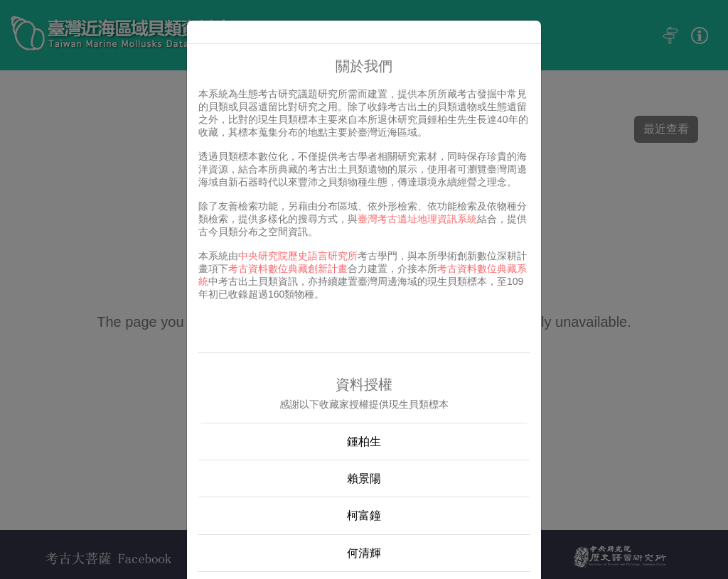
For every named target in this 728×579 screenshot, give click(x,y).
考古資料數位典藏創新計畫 (288, 269)
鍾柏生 (364, 442)
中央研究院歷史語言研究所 (298, 256)
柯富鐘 (364, 515)
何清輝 (364, 553)
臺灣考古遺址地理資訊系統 (417, 219)
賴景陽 (364, 478)
